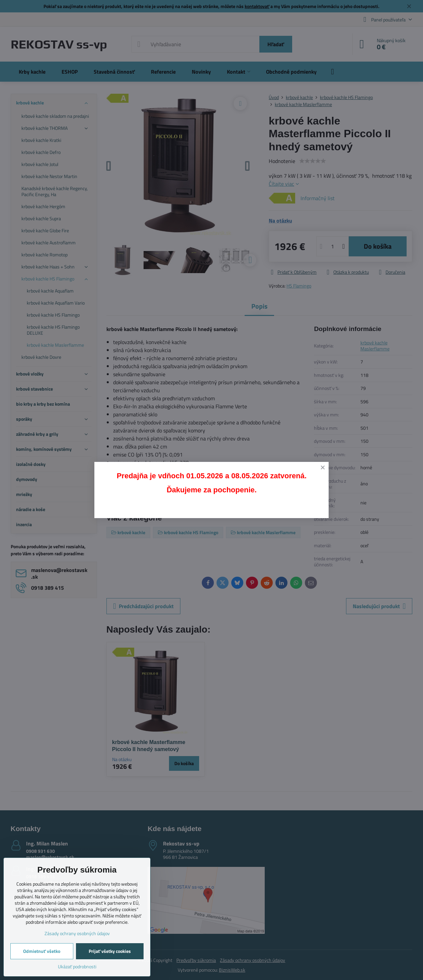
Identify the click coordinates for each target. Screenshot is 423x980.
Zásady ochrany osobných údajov (77, 933)
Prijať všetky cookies (110, 951)
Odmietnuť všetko (42, 951)
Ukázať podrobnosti (77, 966)
